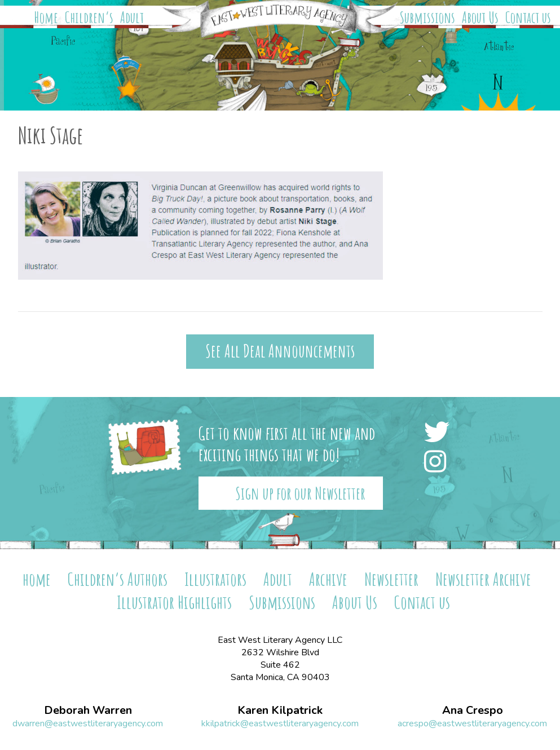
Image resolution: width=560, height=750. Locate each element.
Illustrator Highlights (174, 602)
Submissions (427, 17)
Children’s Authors (118, 579)
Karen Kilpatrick (280, 711)
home (37, 579)
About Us (480, 17)
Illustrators (215, 579)
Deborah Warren (88, 711)
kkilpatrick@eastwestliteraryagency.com (280, 723)
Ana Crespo (473, 711)
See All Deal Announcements (280, 351)
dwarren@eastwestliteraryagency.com (88, 723)
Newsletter (391, 579)
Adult (132, 17)
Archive (328, 579)
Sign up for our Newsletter (300, 493)
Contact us (528, 17)
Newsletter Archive (483, 579)
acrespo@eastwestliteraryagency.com (472, 723)
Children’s (89, 17)
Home (46, 17)
